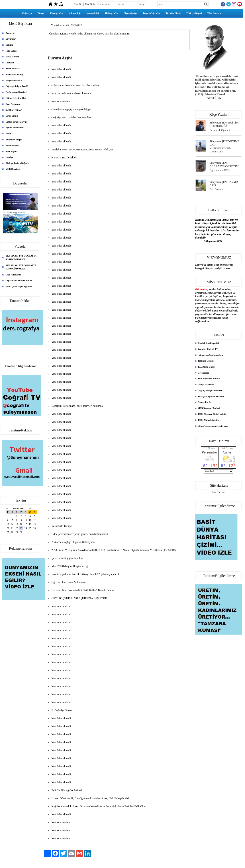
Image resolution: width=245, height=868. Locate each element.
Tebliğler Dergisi (206, 361)
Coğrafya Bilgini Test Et (17, 86)
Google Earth (204, 402)
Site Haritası (218, 492)
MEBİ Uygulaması (16, 212)
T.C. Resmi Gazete (207, 367)
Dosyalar (10, 63)
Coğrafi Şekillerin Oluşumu (19, 280)
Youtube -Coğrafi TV (208, 349)
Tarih (8, 134)
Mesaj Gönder (12, 57)
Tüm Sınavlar (215, 13)
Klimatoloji (75, 13)
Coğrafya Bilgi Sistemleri (210, 390)
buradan (109, 34)
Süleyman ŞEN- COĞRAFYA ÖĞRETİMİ (225, 165)
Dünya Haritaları (206, 385)
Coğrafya (27, 13)
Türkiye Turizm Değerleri (18, 163)
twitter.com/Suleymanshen (210, 355)
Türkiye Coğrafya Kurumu (211, 396)
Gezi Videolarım (13, 275)
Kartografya (56, 13)
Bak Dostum (216, 189)
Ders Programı (13, 104)
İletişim (9, 45)
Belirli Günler (12, 145)
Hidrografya (112, 13)
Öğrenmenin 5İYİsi (220, 170)
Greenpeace (203, 373)
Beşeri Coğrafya (151, 13)
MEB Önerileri (13, 169)
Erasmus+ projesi (14, 140)
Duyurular (11, 39)
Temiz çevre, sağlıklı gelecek (19, 286)
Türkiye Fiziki (173, 13)
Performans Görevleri (16, 92)
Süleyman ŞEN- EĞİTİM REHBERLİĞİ (224, 124)
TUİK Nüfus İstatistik (208, 420)
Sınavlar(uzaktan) (14, 74)
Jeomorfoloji (93, 13)
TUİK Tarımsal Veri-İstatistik (212, 414)
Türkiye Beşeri (194, 13)
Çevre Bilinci (12, 116)
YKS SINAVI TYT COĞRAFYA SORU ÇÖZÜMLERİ (21, 258)
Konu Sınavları (13, 68)
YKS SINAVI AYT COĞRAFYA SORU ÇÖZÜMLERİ (21, 267)
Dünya (41, 13)
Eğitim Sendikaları (15, 128)
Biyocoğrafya (131, 13)
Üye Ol (78, 4)
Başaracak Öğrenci (220, 130)
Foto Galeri (11, 51)
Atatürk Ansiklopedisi (208, 343)
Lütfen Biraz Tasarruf (16, 122)
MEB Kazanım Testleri (209, 408)
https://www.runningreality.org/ (213, 426)
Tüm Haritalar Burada (209, 379)
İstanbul (10, 157)
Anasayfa (10, 33)
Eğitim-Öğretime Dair (16, 98)
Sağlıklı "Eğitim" (14, 110)
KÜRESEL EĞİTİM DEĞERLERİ (221, 150)
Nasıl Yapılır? (12, 151)
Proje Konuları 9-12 (15, 80)
